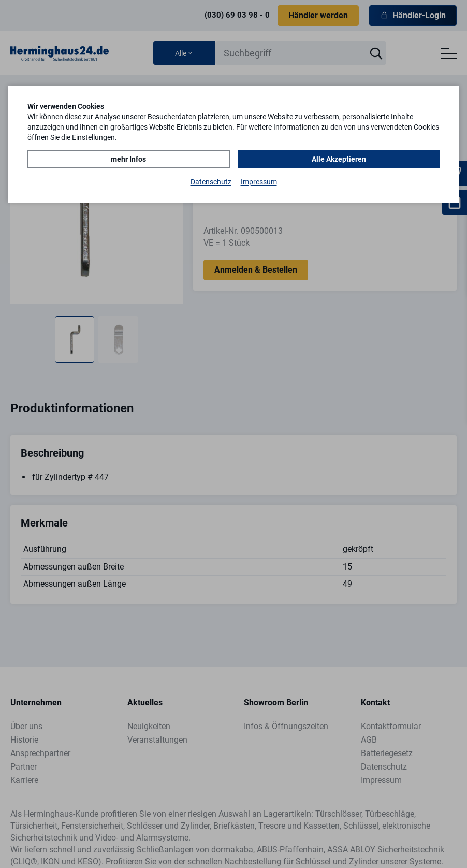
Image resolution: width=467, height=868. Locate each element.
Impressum (259, 182)
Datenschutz (211, 182)
